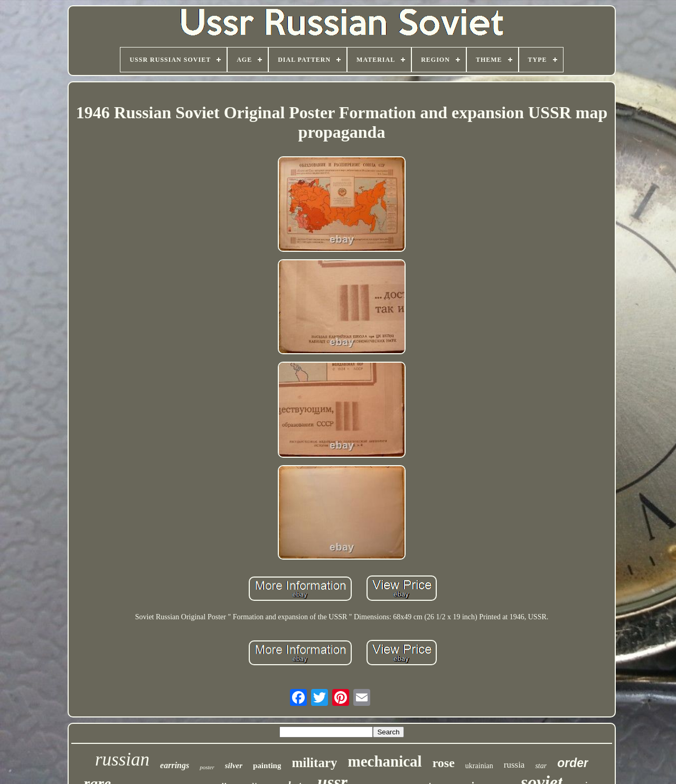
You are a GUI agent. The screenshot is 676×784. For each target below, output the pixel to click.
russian (122, 759)
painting (267, 766)
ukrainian (479, 766)
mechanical (384, 761)
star (541, 766)
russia (514, 765)
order (573, 763)
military (314, 763)
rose (444, 763)
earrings (175, 765)
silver (234, 766)
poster (207, 767)
